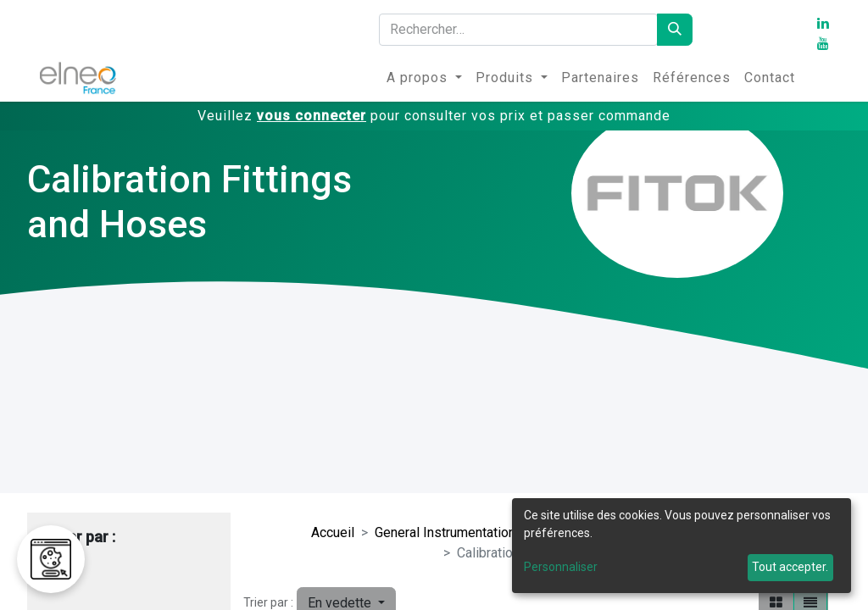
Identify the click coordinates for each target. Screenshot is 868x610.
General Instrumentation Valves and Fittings (504, 532)
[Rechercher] (675, 30)
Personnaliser (561, 567)
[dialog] (682, 546)
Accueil (333, 532)
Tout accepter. (790, 567)
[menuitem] (424, 78)
